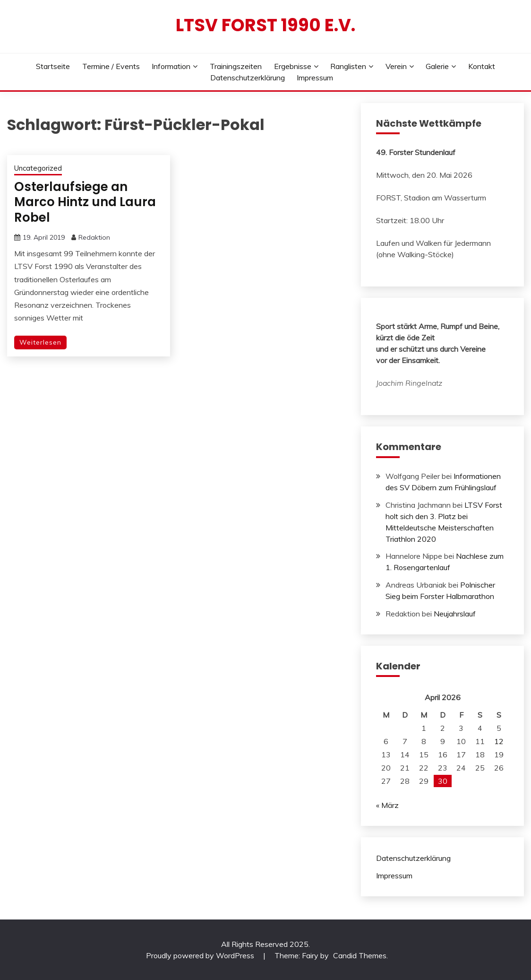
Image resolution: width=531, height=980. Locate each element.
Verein (396, 66)
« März (387, 805)
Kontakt (482, 66)
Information (171, 66)
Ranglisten (348, 66)
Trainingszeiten (236, 66)
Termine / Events (111, 66)
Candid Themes (360, 955)
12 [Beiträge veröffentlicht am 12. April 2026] (499, 741)
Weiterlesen (40, 342)
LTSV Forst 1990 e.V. (265, 25)
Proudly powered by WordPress (201, 955)
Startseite (53, 66)
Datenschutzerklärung (248, 78)
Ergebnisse (293, 66)
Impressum (315, 78)
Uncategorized (38, 168)
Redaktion (94, 237)
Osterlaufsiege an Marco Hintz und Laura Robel (85, 202)
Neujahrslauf (455, 614)
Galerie (437, 66)
